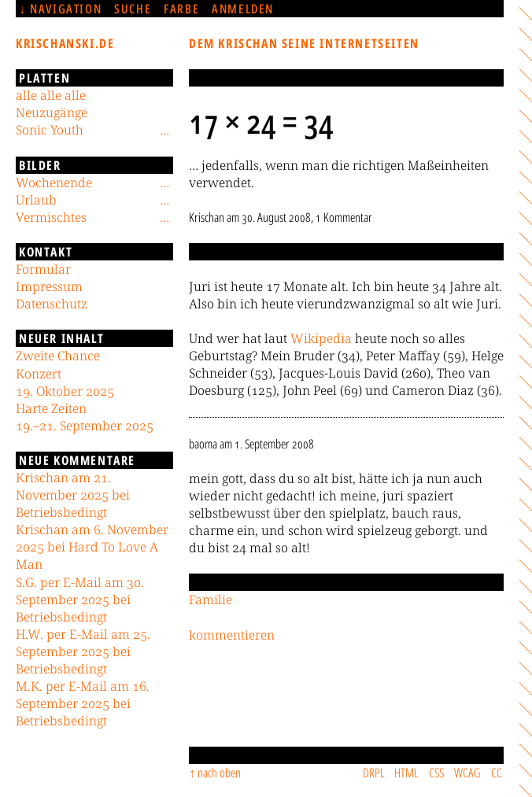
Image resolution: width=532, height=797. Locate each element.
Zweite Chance (58, 356)
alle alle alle (51, 95)
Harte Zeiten (51, 408)
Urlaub (36, 200)
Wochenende (54, 183)
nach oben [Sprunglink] (219, 773)
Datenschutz (52, 304)
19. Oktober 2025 (65, 391)
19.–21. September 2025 (85, 426)
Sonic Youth (50, 130)
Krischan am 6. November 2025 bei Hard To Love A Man (92, 547)
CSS (436, 773)
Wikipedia (321, 338)
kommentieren (232, 635)
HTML (406, 773)
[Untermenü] (164, 130)
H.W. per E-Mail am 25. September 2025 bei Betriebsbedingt (83, 651)
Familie (211, 600)
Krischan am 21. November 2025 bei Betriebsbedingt (73, 495)
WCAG (467, 773)
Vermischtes (51, 217)
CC (497, 773)
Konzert (39, 374)
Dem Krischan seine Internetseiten (304, 43)
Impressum (49, 286)
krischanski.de (65, 43)
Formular (43, 269)
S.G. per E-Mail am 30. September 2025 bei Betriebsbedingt (80, 600)
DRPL (374, 773)
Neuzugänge (52, 113)
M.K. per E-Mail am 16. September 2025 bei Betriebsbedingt (83, 703)
